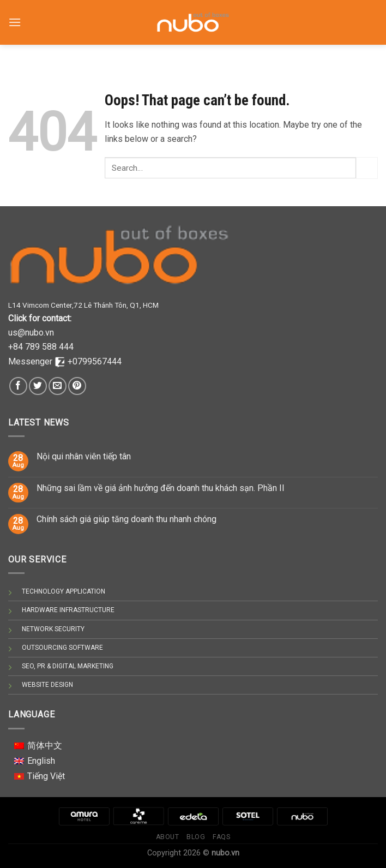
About (168, 837)
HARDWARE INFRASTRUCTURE (68, 610)
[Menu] (15, 16)
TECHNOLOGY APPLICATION (64, 591)
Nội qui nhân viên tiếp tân (84, 456)
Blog (196, 837)
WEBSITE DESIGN (47, 685)
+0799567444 (95, 361)
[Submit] (367, 168)
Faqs (221, 837)
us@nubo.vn (31, 333)
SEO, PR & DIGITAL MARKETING (68, 666)
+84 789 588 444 (41, 347)
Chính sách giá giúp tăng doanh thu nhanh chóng (126, 519)
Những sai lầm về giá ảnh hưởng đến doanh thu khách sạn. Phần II (161, 488)
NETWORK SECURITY (53, 629)
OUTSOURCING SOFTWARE (62, 648)
